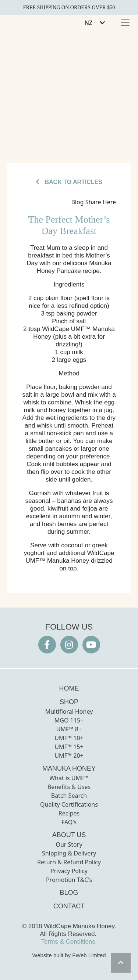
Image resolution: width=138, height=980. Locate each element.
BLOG (69, 893)
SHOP (69, 702)
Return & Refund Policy (69, 862)
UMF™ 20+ (69, 756)
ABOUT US (69, 835)
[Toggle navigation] (125, 23)
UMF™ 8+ (69, 729)
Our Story (69, 844)
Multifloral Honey (69, 711)
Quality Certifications (69, 804)
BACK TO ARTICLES (69, 182)
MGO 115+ (69, 720)
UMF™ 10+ (69, 738)
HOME (69, 688)
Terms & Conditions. (69, 942)
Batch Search (69, 796)
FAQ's (69, 822)
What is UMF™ (69, 778)
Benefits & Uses (69, 787)
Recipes (69, 813)
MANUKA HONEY (69, 768)
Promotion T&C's (69, 880)
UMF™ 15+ (69, 747)
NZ (89, 23)
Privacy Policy (69, 871)
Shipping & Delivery (69, 853)
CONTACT (69, 906)
